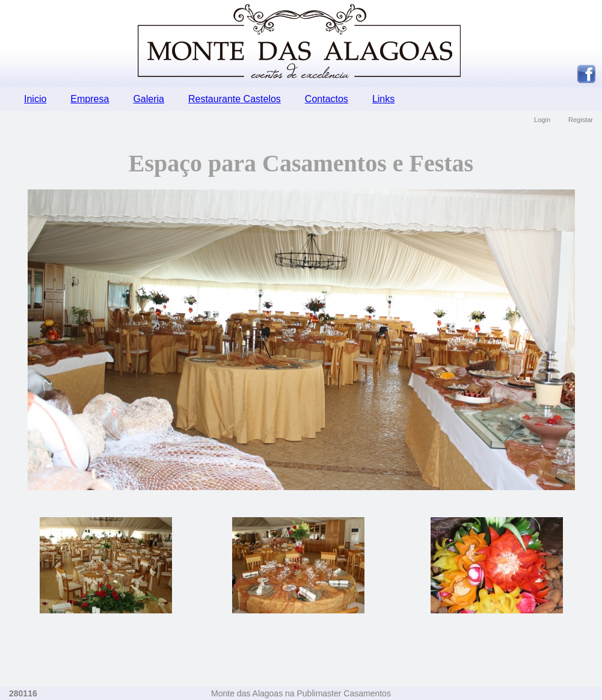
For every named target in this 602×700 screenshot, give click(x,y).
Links (383, 99)
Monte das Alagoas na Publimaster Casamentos (301, 693)
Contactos (327, 99)
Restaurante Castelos (235, 99)
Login (542, 120)
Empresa (90, 99)
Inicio (35, 99)
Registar (581, 120)
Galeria (149, 99)
